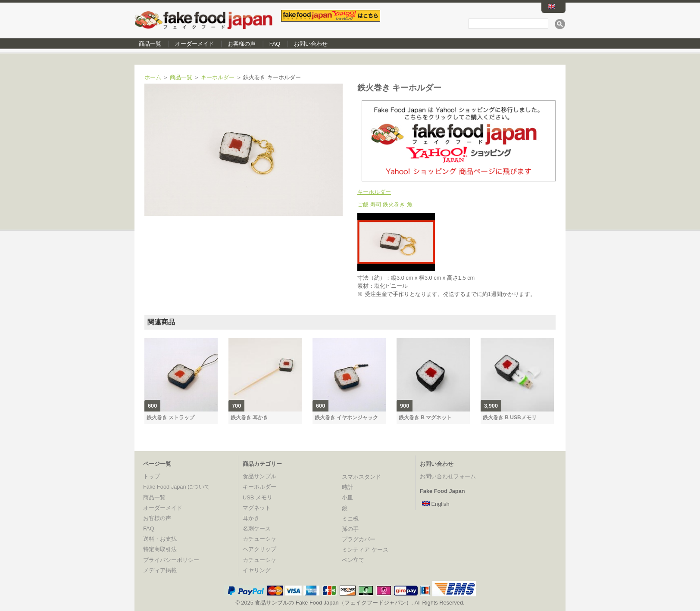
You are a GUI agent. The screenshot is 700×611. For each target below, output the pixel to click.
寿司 (376, 204)
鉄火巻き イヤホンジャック (346, 418)
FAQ (275, 44)
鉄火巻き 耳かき (249, 418)
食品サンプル (259, 476)
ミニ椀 (350, 519)
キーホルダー (218, 77)
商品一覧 (150, 44)
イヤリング (257, 570)
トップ (152, 476)
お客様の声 (242, 44)
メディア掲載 (160, 570)
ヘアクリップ (259, 549)
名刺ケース (257, 528)
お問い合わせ (311, 44)
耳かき (251, 518)
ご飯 (363, 204)
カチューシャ (259, 539)
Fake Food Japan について (177, 487)
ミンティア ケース (365, 550)
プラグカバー (359, 539)
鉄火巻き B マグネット (425, 418)
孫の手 (350, 529)
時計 (347, 487)
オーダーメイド (195, 44)
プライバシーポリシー (171, 560)
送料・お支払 (160, 539)
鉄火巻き (394, 204)
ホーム (153, 77)
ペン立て (353, 560)
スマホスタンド (361, 477)
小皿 (347, 497)
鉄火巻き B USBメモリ (510, 418)
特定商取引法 (160, 549)
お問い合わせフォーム (448, 476)
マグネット (257, 508)
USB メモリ (258, 497)
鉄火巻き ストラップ (170, 418)
